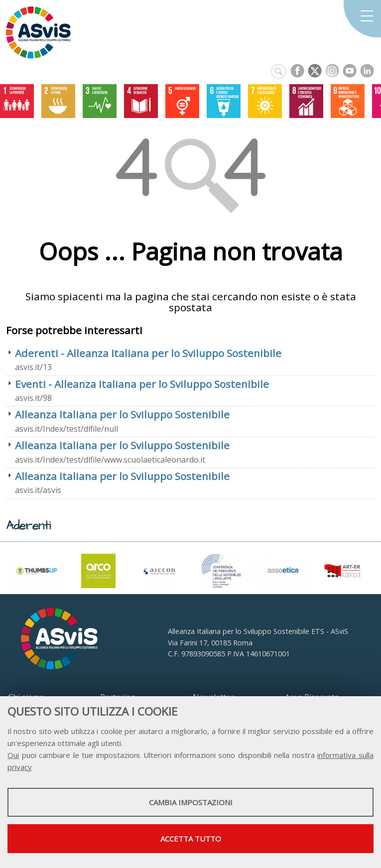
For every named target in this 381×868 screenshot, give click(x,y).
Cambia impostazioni (191, 802)
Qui (13, 755)
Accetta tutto (191, 839)
